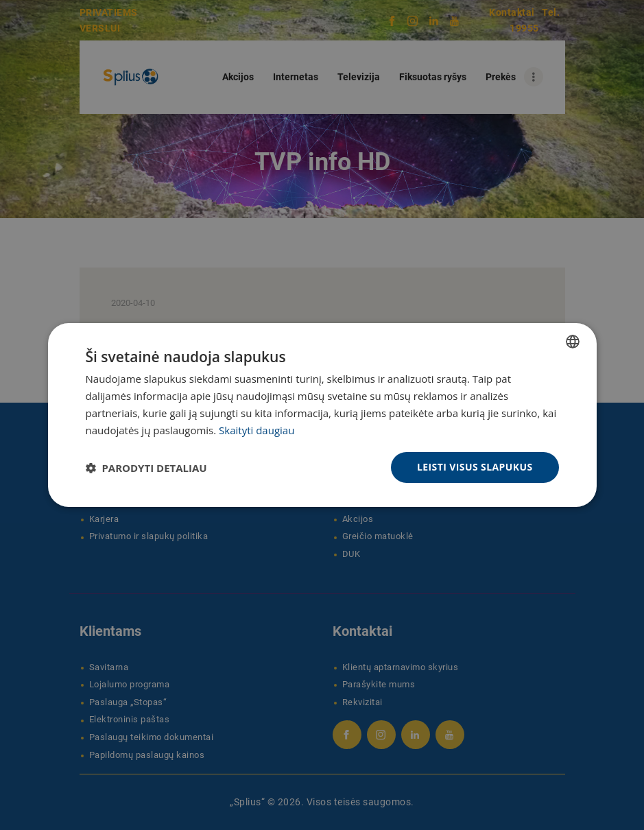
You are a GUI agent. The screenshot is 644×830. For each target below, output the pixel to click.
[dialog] (322, 415)
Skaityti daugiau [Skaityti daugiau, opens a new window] (257, 430)
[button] (146, 468)
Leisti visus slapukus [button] (475, 467)
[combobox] (573, 342)
